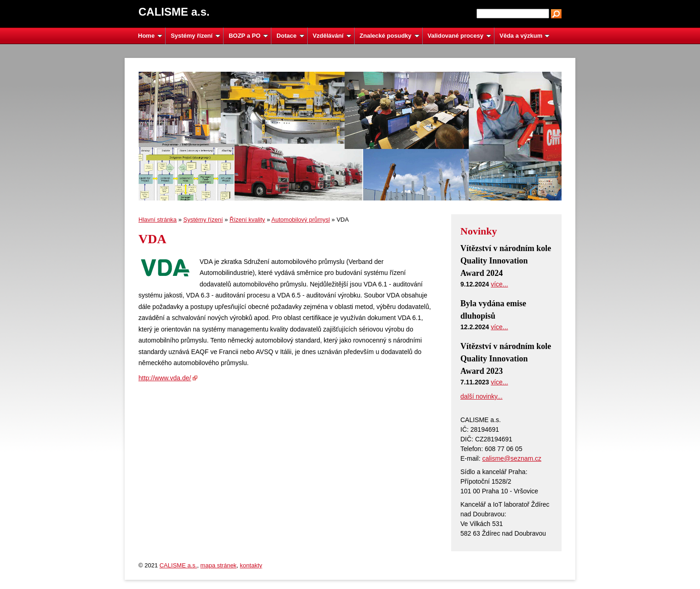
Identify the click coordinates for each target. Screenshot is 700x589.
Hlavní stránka (158, 220)
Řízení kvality (247, 220)
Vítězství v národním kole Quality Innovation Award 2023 (506, 359)
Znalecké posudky (390, 36)
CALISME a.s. (178, 565)
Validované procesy (459, 36)
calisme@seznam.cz (512, 458)
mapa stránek (219, 565)
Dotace (290, 36)
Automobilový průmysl (301, 220)
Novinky (479, 231)
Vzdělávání (332, 36)
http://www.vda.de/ (165, 378)
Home (150, 36)
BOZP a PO (248, 36)
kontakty (251, 565)
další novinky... (482, 396)
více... (499, 284)
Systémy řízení (195, 36)
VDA (152, 239)
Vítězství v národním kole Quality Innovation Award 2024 (506, 261)
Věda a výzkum (525, 36)
